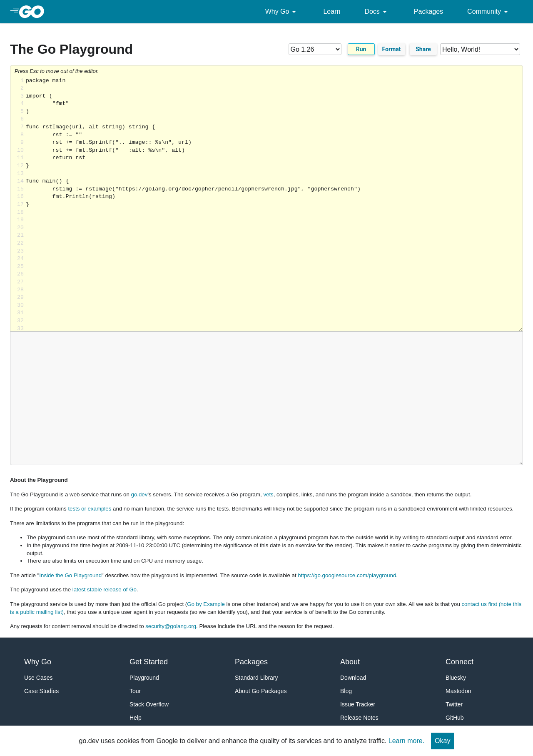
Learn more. (406, 741)
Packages (428, 11)
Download (353, 678)
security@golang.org (171, 626)
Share (423, 49)
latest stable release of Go (105, 590)
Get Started (149, 662)
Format (392, 49)
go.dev (139, 494)
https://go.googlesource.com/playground (347, 575)
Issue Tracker (358, 704)
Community (489, 12)
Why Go (282, 12)
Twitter (454, 704)
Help (136, 718)
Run (361, 49)
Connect (460, 662)
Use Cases (38, 678)
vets (268, 494)
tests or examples (90, 509)
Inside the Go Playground (70, 575)
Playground (144, 678)
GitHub (455, 718)
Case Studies (41, 691)
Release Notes (359, 718)
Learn (332, 11)
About (350, 662)
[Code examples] (480, 49)
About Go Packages (261, 691)
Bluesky (456, 678)
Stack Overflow (149, 704)
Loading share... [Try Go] (274, 204)
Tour (135, 691)
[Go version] (315, 49)
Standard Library (257, 678)
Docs (377, 12)
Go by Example (206, 604)
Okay (442, 741)
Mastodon (458, 691)
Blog (346, 691)
